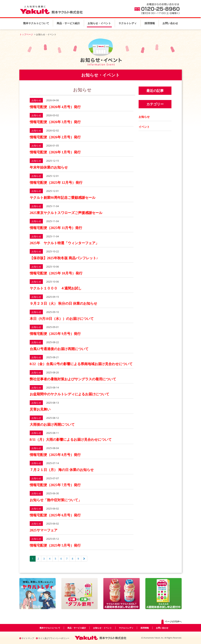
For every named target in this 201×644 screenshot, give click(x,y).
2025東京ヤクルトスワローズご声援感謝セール (66, 213)
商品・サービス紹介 (68, 23)
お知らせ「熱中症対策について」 (56, 500)
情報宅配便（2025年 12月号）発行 (56, 183)
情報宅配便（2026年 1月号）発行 (55, 152)
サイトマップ (27, 638)
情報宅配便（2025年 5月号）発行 (55, 545)
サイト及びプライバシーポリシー (53, 638)
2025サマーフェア (44, 530)
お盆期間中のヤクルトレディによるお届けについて (69, 394)
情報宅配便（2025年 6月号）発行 (55, 515)
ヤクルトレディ (128, 23)
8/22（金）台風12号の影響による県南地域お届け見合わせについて (81, 364)
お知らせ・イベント (99, 23)
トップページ (26, 34)
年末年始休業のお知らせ (49, 167)
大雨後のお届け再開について (52, 424)
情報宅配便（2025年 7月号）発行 (55, 485)
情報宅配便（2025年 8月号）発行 (55, 455)
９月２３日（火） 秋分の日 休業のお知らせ (63, 303)
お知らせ (144, 117)
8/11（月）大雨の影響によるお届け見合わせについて (71, 440)
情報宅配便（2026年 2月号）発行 (55, 137)
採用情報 (150, 23)
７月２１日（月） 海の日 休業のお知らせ (62, 470)
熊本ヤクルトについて (36, 23)
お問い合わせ (170, 23)
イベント (144, 127)
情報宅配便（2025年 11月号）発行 (56, 228)
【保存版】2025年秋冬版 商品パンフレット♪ (64, 258)
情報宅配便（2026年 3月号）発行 (55, 122)
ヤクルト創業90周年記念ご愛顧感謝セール (63, 198)
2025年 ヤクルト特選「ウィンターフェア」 (64, 243)
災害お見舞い (40, 409)
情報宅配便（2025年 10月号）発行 (56, 273)
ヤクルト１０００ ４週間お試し (56, 288)
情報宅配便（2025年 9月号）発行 (55, 334)
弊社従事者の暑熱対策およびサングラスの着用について (73, 379)
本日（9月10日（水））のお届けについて (62, 319)
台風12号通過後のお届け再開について (59, 349)
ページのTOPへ (171, 622)
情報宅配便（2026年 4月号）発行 (55, 107)
